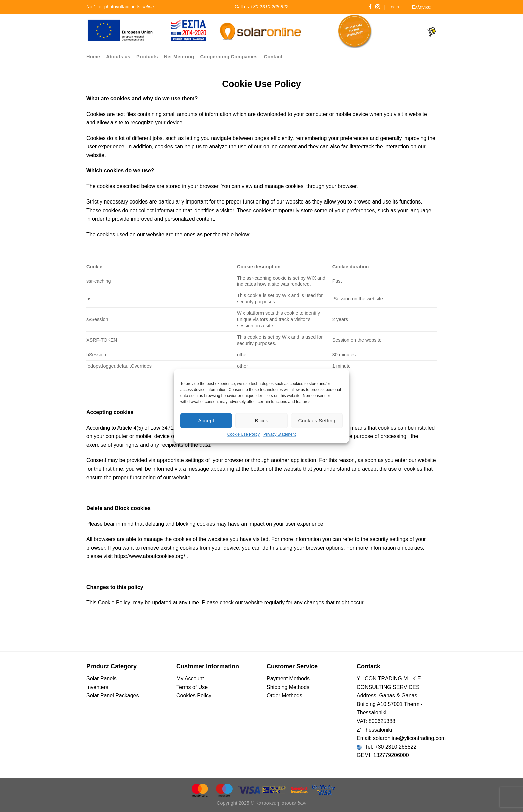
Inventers (97, 687)
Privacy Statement (279, 434)
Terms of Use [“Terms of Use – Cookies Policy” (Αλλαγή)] (192, 687)
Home (93, 57)
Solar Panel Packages (113, 695)
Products (147, 57)
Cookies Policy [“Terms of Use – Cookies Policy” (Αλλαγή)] (194, 695)
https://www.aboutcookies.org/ (150, 556)
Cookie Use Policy (244, 434)
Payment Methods (288, 678)
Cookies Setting (317, 421)
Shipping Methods (288, 687)
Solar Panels (102, 678)
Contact (273, 57)
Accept (206, 421)
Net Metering (179, 57)
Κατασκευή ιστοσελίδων (281, 803)
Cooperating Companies (229, 57)
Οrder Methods (284, 695)
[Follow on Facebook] (370, 7)
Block (262, 421)
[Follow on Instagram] (378, 7)
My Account (190, 678)
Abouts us (118, 57)
